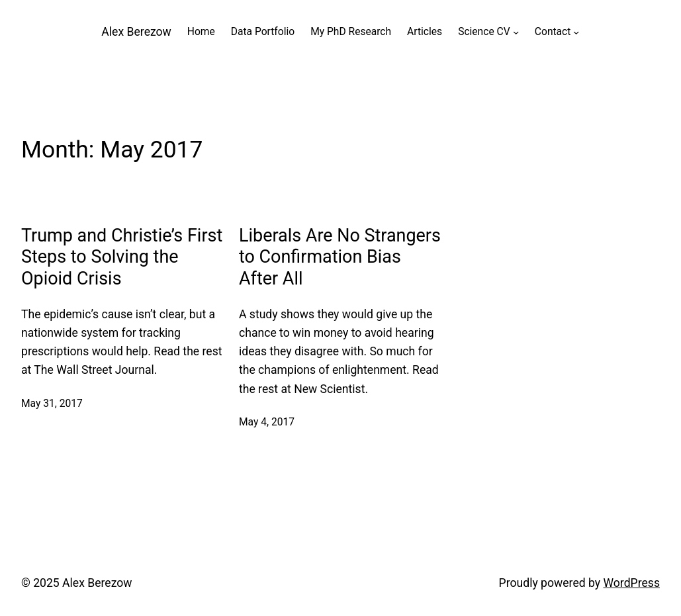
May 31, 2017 (52, 404)
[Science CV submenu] (516, 32)
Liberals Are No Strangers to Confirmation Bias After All (340, 257)
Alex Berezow (136, 32)
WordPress (631, 583)
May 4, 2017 (267, 422)
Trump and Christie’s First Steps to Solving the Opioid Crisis (122, 257)
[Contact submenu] (576, 32)
